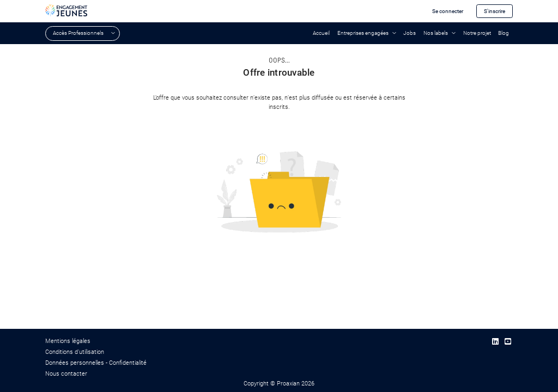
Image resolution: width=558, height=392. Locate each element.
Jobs (410, 33)
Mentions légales (68, 341)
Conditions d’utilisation (75, 352)
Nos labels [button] (436, 33)
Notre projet (477, 33)
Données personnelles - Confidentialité (96, 363)
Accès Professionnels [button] (78, 33)
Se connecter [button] (448, 11)
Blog (504, 33)
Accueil (321, 33)
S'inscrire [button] (495, 11)
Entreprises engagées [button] (363, 33)
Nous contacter (66, 374)
